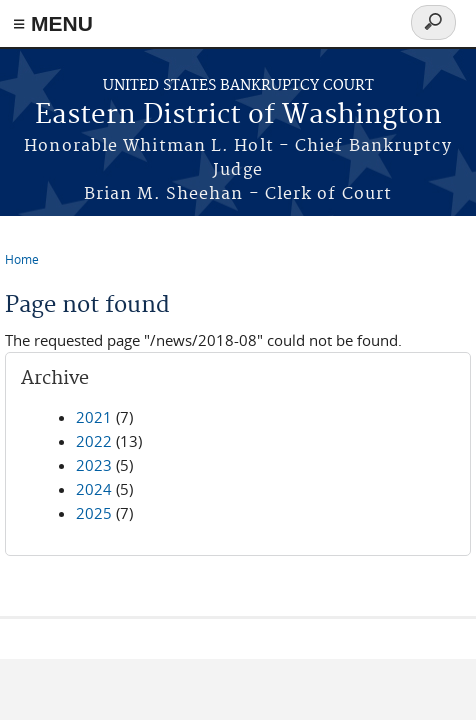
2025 (94, 513)
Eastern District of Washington (238, 115)
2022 (94, 441)
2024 (94, 489)
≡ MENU (53, 23)
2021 (94, 417)
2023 (94, 465)
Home (22, 259)
